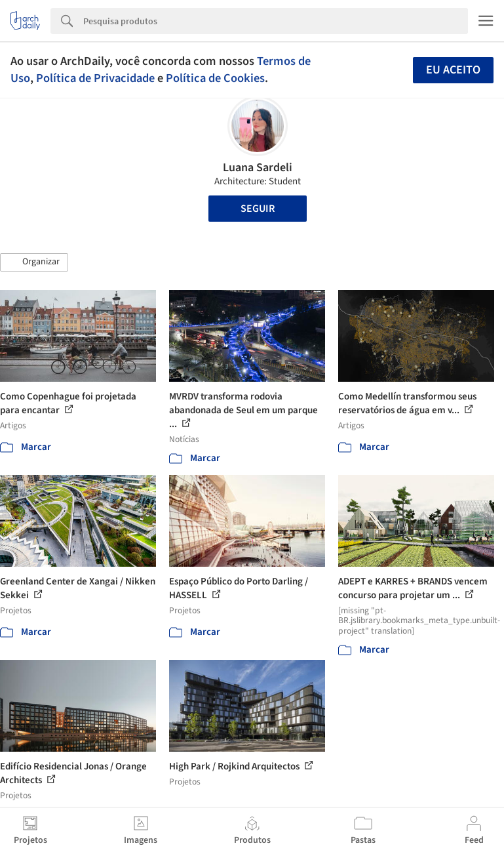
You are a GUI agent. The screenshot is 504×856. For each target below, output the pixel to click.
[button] (34, 262)
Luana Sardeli (258, 168)
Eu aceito (453, 70)
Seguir (258, 209)
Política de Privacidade (95, 78)
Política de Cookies (215, 78)
